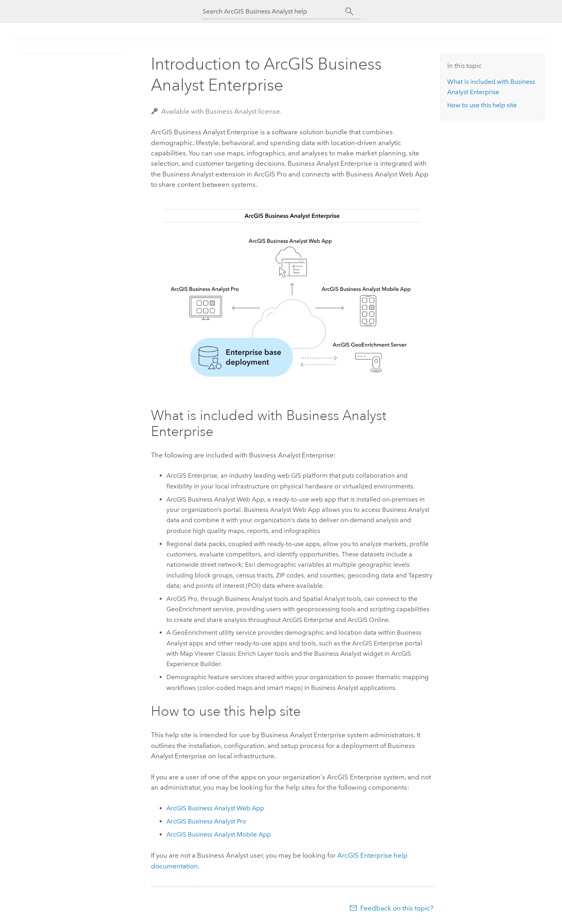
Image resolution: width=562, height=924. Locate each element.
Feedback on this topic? (397, 908)
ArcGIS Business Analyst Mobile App (219, 834)
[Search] (350, 12)
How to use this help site (482, 105)
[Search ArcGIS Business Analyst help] (274, 11)
